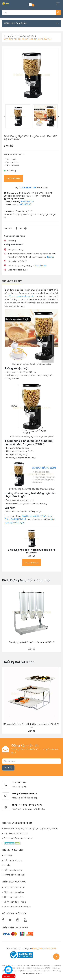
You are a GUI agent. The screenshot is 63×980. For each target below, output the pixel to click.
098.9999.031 (9, 976)
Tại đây (50, 257)
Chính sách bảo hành (14, 897)
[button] (58, 12)
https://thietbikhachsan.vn (44, 949)
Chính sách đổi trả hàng (15, 902)
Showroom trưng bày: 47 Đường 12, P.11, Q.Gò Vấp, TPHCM (31, 829)
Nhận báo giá (14, 179)
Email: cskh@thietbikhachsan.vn (19, 838)
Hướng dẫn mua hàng (14, 875)
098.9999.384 (28, 201)
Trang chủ (9, 36)
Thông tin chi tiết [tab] (12, 281)
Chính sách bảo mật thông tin (18, 907)
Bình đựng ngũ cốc (25, 36)
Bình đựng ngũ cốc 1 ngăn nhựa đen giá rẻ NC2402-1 (28, 39)
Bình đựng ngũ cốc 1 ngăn (22, 214)
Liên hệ (7, 865)
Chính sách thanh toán (14, 887)
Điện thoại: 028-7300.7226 (16, 833)
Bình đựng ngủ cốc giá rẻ (21, 296)
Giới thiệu (8, 855)
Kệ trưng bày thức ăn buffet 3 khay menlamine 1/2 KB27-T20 (31, 725)
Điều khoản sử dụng (13, 860)
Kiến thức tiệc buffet (13, 870)
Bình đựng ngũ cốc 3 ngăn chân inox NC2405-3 (32, 642)
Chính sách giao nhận (14, 892)
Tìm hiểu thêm (41, 265)
